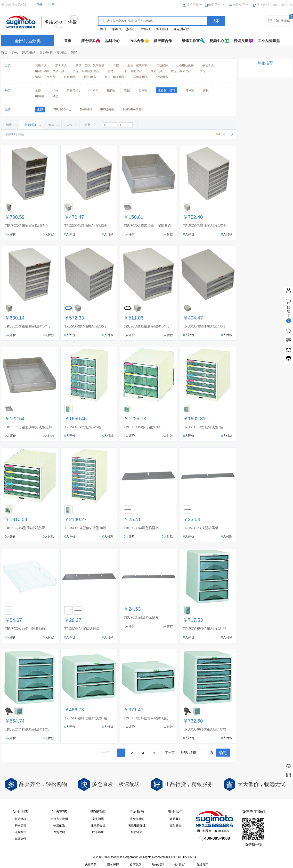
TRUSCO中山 (62, 110)
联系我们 (176, 819)
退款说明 (137, 832)
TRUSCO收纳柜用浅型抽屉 (25, 629)
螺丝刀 (116, 29)
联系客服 (98, 832)
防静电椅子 (74, 90)
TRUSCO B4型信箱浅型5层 (25, 528)
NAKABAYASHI (133, 110)
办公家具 (46, 52)
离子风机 (162, 29)
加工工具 (61, 65)
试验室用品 (140, 77)
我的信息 (193, 5)
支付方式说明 (59, 819)
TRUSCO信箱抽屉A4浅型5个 (86, 326)
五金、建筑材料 (138, 65)
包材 (110, 71)
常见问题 (98, 819)
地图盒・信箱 (67, 52)
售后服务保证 (137, 826)
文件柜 (143, 90)
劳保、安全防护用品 (86, 71)
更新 (88, 125)
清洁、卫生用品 (45, 77)
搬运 (203, 71)
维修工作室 (191, 41)
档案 (127, 90)
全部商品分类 (28, 41)
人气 (69, 125)
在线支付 (20, 839)
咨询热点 (135, 864)
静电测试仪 (181, 29)
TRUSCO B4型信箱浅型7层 (203, 427)
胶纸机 (146, 29)
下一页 (170, 753)
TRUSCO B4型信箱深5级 (83, 427)
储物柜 (190, 90)
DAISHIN (86, 110)
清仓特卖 (88, 41)
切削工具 (41, 65)
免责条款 (91, 864)
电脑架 (40, 96)
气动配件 (162, 65)
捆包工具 (156, 71)
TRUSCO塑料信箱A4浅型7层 (205, 729)
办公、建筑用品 (24, 52)
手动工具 (208, 65)
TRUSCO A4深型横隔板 (141, 528)
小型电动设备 (185, 65)
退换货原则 (137, 819)
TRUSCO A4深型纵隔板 (82, 629)
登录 (39, 5)
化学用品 (162, 77)
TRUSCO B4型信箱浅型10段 (85, 528)
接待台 (111, 90)
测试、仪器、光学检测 (90, 65)
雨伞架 (94, 90)
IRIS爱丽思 (107, 110)
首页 (68, 41)
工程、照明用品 (132, 71)
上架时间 (30, 125)
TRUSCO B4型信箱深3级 (142, 427)
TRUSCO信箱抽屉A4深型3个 (86, 226)
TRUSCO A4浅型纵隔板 (141, 618)
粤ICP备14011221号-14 (181, 857)
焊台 (103, 29)
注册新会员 (98, 826)
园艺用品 (90, 77)
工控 (116, 65)
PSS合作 (137, 41)
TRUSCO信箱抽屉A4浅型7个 (205, 226)
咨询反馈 (241, 41)
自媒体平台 (241, 5)
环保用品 (70, 77)
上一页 (105, 753)
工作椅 (54, 90)
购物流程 (20, 826)
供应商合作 (163, 41)
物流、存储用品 (181, 71)
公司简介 (180, 864)
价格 (51, 125)
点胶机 (131, 29)
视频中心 (217, 41)
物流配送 (59, 826)
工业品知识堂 (269, 41)
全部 (38, 90)
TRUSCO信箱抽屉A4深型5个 (26, 226)
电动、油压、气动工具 (50, 71)
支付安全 (176, 826)
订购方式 (20, 832)
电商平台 (214, 5)
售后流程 (20, 819)
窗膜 (206, 90)
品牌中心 (113, 41)
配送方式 (203, 864)
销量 (9, 125)
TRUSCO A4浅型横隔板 (201, 528)
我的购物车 (282, 21)
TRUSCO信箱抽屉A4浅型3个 (205, 326)
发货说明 (59, 832)
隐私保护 (113, 864)
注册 (51, 5)
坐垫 (55, 96)
